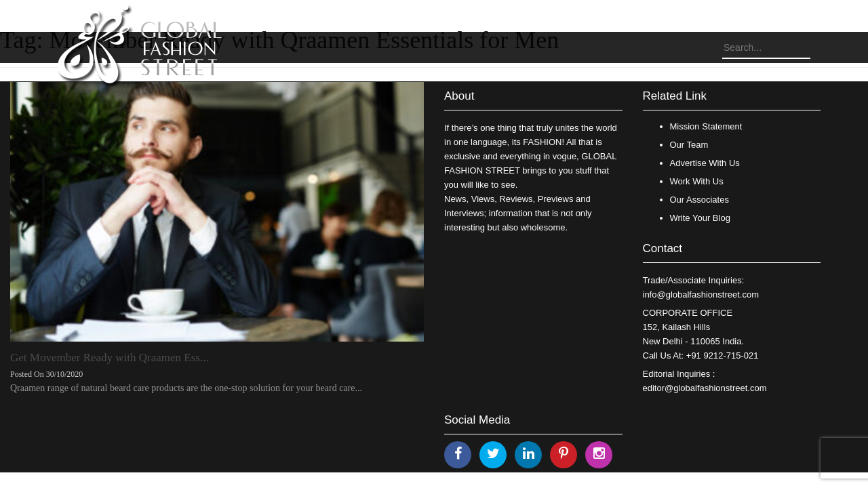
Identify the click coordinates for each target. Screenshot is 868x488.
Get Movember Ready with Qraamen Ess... (110, 358)
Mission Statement (706, 126)
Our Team (689, 145)
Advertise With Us (705, 163)
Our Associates (699, 200)
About (459, 96)
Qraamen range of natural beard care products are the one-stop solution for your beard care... (186, 388)
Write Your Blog (700, 218)
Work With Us (697, 181)
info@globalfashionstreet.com (701, 294)
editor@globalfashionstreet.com (705, 388)
